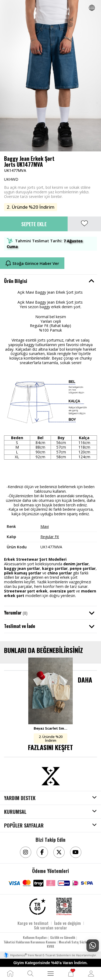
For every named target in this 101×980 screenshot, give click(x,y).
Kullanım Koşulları (35, 937)
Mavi (45, 526)
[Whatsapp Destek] (93, 946)
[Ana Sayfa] (10, 974)
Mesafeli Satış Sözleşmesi (77, 942)
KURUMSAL (15, 812)
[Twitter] (59, 852)
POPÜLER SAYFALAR (24, 826)
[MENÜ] (51, 974)
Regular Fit (50, 537)
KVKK (50, 946)
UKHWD (11, 179)
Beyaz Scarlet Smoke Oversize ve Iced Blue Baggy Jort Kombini (50, 728)
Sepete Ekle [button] (34, 224)
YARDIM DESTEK (20, 798)
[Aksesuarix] (51, 776)
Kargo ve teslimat (33, 923)
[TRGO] (37, 907)
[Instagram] (26, 852)
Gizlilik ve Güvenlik (63, 937)
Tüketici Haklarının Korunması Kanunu (30, 942)
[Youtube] (76, 852)
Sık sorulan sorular (50, 928)
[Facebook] (42, 852)
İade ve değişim (67, 923)
